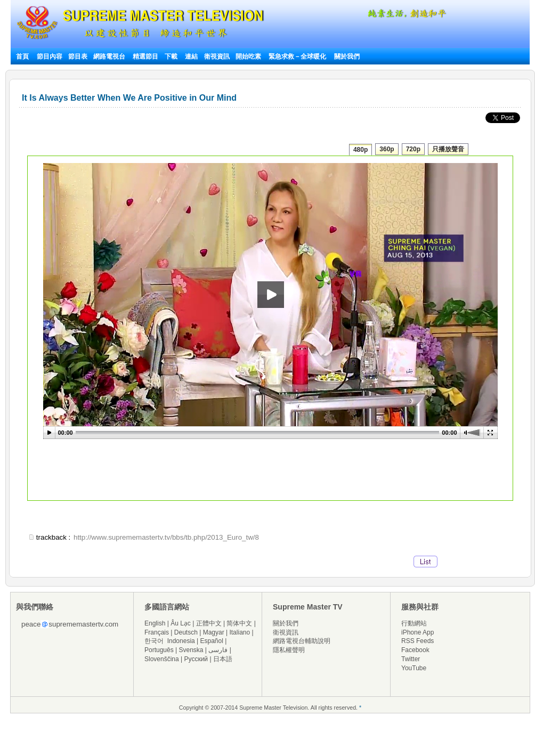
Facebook (415, 650)
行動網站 (414, 623)
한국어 (154, 641)
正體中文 (209, 623)
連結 (191, 56)
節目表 (78, 56)
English (155, 623)
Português (159, 650)
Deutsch (186, 632)
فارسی (218, 650)
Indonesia (181, 641)
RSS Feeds (418, 641)
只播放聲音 (448, 149)
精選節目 (145, 56)
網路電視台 (110, 56)
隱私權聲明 (289, 650)
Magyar (214, 632)
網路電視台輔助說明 (302, 641)
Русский (196, 659)
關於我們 (347, 56)
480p (360, 150)
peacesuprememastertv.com (70, 624)
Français (157, 632)
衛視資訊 (217, 56)
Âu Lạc (181, 623)
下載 (171, 56)
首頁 (22, 56)
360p (387, 149)
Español (212, 641)
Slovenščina (162, 659)
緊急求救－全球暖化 (297, 56)
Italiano (240, 632)
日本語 (223, 659)
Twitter (411, 659)
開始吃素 (248, 56)
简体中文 (239, 623)
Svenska (191, 650)
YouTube (414, 668)
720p (413, 149)
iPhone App (418, 632)
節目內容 (50, 56)
